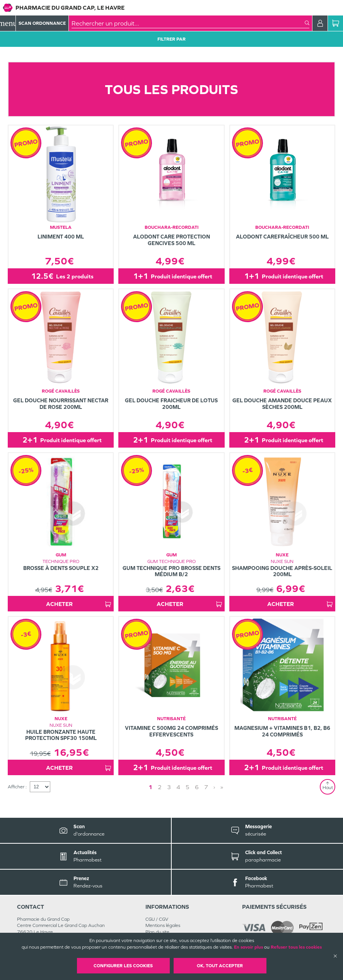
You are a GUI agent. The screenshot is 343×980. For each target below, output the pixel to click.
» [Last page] (222, 787)
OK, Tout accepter (220, 966)
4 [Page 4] (178, 787)
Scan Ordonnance (42, 23)
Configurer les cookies (123, 966)
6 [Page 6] (197, 787)
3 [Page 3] (169, 787)
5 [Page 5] (188, 787)
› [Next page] (214, 787)
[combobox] (188, 23)
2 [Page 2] (160, 787)
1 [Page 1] (150, 787)
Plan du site (157, 932)
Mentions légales (163, 925)
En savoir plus (248, 947)
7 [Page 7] (206, 787)
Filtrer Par (171, 39)
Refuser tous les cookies (296, 947)
